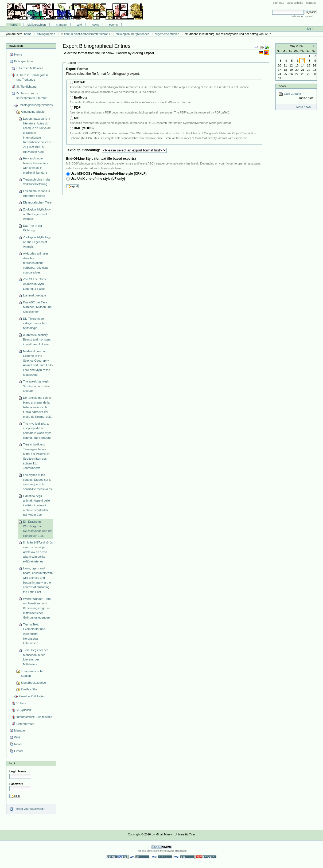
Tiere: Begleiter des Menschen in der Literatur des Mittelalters (36, 657)
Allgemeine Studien (167, 34)
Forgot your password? (27, 809)
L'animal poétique (34, 295)
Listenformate (25, 724)
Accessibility (295, 3)
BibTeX (79, 82)
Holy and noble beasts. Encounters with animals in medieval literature (36, 165)
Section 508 (117, 857)
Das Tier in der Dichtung (33, 228)
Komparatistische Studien (32, 674)
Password (16, 784)
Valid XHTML (162, 857)
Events (113, 25)
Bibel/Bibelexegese (33, 683)
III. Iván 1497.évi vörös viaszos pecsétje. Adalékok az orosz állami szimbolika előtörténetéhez (38, 552)
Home (14, 25)
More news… (305, 107)
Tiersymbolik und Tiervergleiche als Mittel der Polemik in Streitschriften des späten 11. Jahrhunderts (36, 456)
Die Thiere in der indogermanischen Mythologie (35, 323)
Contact (311, 3)
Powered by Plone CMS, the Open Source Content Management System (162, 847)
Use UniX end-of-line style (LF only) (98, 179)
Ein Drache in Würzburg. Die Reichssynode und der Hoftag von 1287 (38, 529)
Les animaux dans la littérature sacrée (36, 193)
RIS (77, 118)
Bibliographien (37, 25)
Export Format (77, 69)
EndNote (81, 97)
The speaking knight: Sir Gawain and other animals (37, 386)
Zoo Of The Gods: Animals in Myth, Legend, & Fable (35, 284)
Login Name (18, 771)
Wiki (79, 25)
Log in (311, 29)
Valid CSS (184, 857)
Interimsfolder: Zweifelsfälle (34, 717)
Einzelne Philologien (32, 696)
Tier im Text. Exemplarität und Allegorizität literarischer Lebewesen (34, 634)
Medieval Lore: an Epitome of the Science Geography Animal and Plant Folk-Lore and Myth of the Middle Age (38, 363)
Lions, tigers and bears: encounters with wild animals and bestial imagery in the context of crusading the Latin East (38, 580)
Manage (61, 25)
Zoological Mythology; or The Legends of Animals (37, 214)
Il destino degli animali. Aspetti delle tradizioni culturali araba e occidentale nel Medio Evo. (36, 505)
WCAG (139, 857)
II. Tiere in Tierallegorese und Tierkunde (32, 77)
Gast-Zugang (296, 96)
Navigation (16, 46)
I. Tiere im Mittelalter (30, 68)
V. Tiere (21, 703)
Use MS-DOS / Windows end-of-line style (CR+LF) (109, 174)
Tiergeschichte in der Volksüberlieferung (37, 182)
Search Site (272, 9)
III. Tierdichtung (26, 87)
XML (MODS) (84, 128)
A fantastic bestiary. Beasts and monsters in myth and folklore (37, 340)
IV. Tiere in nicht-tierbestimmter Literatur (85, 34)
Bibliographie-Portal (75, 11)
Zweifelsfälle (29, 689)
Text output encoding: (84, 150)
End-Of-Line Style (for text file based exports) (101, 159)
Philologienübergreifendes (133, 34)
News (95, 25)
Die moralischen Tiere (37, 202)
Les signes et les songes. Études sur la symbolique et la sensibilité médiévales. (38, 482)
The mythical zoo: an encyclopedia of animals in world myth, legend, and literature (38, 431)
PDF (77, 108)
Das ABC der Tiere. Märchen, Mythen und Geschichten (37, 307)
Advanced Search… (304, 16)
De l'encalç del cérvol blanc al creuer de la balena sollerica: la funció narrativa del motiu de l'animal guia (37, 407)
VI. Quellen (24, 710)
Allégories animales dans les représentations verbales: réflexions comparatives (36, 263)
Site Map (279, 3)
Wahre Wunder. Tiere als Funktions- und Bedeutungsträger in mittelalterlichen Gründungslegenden (37, 608)
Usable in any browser (206, 857)
